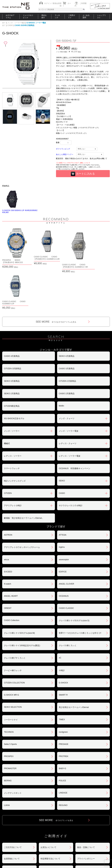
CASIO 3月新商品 (67, 325)
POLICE (62, 737)
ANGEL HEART (11, 553)
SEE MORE (56, 279)
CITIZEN (8, 450)
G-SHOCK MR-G (11, 652)
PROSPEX (9, 713)
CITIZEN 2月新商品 (67, 338)
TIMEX (62, 676)
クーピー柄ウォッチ (13, 627)
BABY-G (62, 725)
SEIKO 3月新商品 (12, 338)
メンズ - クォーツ (67, 375)
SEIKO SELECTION (13, 664)
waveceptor (64, 516)
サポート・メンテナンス (15, 827)
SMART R (63, 652)
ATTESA (63, 492)
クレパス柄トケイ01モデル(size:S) (74, 577)
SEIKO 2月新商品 (12, 350)
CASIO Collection (12, 577)
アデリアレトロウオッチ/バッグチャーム (22, 504)
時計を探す (55, 841)
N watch (7, 541)
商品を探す (44, 16)
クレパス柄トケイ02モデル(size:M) (19, 590)
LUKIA (7, 762)
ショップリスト (101, 16)
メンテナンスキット (13, 750)
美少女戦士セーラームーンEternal (74, 664)
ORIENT (8, 565)
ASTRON (8, 492)
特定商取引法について (50, 816)
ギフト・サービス (48, 827)
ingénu (62, 504)
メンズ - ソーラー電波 (16, 23)
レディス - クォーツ (68, 400)
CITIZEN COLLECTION (14, 640)
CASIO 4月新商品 (12, 313)
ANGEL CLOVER (66, 541)
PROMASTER (10, 725)
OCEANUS (64, 553)
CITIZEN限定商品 (12, 363)
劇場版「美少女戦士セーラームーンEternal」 (24, 475)
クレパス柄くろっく (68, 602)
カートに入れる (83, 174)
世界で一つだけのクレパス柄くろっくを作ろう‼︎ (80, 590)
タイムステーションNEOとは (97, 841)
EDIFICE (63, 529)
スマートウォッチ (12, 425)
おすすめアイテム (10, 16)
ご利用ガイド (72, 16)
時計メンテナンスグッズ (15, 438)
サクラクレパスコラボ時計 (71, 462)
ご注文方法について (13, 804)
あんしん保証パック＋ (65, 154)
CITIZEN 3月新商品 (13, 325)
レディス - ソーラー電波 (70, 413)
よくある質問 (86, 16)
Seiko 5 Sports (10, 701)
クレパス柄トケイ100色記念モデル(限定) (22, 602)
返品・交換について (86, 804)
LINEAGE (63, 750)
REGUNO (63, 762)
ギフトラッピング (63, 149)
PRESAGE (64, 701)
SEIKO (62, 438)
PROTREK (64, 713)
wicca (6, 516)
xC (60, 615)
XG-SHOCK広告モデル (14, 375)
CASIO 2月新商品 (67, 350)
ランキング (57, 16)
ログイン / (48, 3)
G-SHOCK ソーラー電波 (36, 23)
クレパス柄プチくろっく (15, 615)
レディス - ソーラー (13, 413)
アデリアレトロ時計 (13, 462)
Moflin (61, 363)
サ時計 (62, 627)
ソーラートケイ (11, 677)
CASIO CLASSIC (66, 565)
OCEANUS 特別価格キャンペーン (75, 425)
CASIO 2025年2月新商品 (24, 25)
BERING (8, 737)
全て (4, 23)
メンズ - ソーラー (12, 388)
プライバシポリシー (86, 816)
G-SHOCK (63, 640)
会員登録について (12, 816)
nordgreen (63, 689)
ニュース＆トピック (28, 16)
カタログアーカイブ (86, 827)
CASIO (10, 25)
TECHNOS (9, 689)
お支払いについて (48, 804)
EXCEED (8, 529)
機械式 (7, 400)
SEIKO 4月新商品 (67, 313)
